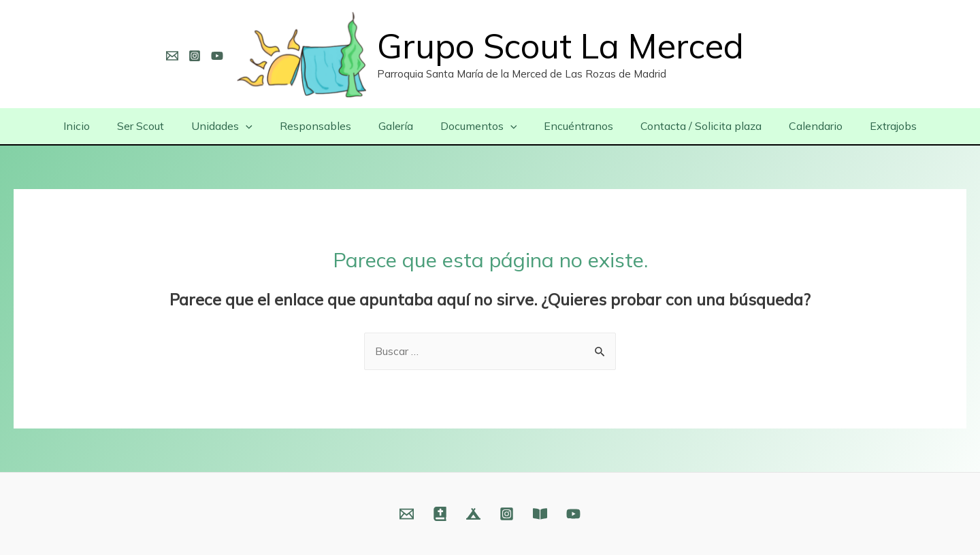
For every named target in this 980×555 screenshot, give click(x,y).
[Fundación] (540, 514)
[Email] (172, 56)
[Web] (440, 514)
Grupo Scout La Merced (560, 46)
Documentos (476, 126)
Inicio (101, 126)
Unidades (235, 126)
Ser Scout (160, 126)
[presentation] (259, 126)
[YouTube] (217, 56)
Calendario (797, 126)
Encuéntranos (570, 126)
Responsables (324, 126)
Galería (398, 126)
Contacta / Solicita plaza (687, 126)
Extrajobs (869, 126)
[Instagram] (195, 56)
